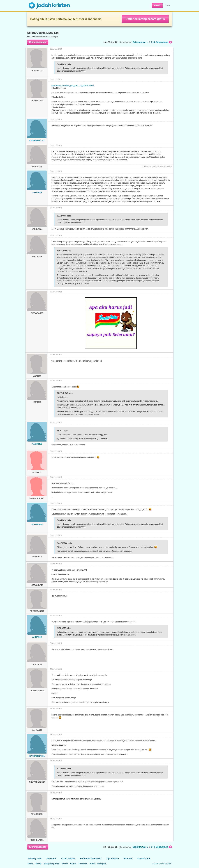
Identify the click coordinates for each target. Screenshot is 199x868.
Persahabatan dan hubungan (46, 36)
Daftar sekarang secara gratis (145, 19)
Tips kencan (112, 859)
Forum (30, 36)
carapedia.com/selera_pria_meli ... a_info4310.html (73, 85)
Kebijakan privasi (52, 864)
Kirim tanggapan (38, 42)
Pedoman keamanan (91, 859)
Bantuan (128, 859)
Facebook (83, 864)
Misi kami (51, 859)
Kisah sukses (68, 859)
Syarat (65, 864)
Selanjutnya (164, 42)
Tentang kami (35, 859)
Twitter (92, 864)
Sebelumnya (139, 42)
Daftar (168, 5)
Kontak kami (144, 859)
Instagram (102, 864)
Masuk (157, 5)
